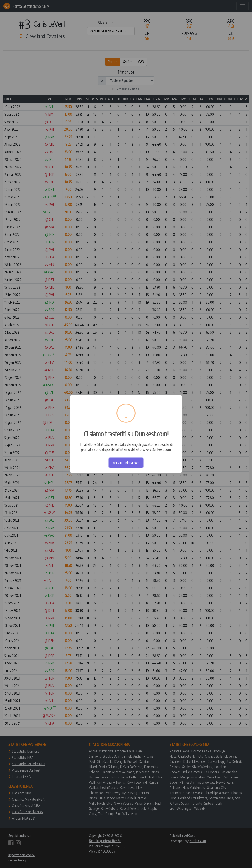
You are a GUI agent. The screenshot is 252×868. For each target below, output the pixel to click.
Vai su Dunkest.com (126, 463)
